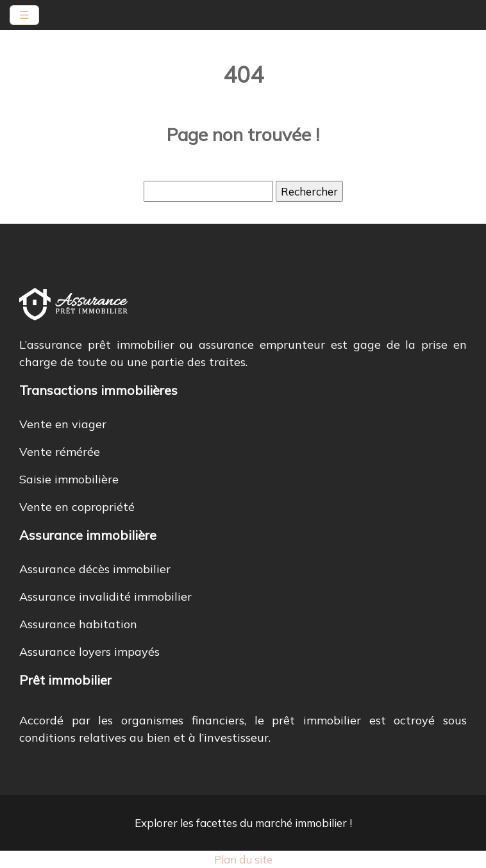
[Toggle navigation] (24, 15)
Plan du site (243, 859)
